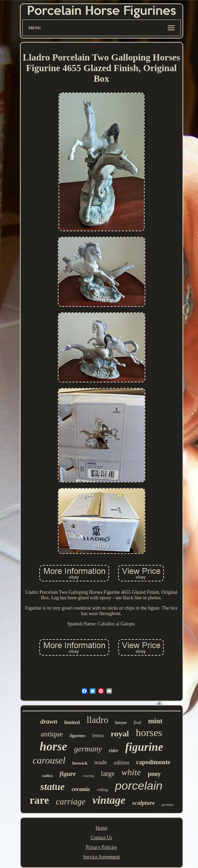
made (101, 762)
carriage (71, 802)
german (167, 804)
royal (120, 734)
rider (114, 751)
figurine (144, 747)
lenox (98, 735)
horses (149, 732)
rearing (89, 776)
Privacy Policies (101, 847)
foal (137, 722)
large (108, 774)
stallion (47, 776)
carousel (49, 760)
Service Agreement (101, 857)
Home (101, 828)
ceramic (81, 789)
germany (88, 749)
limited (72, 722)
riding (103, 789)
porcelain (139, 786)
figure (68, 774)
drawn (49, 721)
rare (39, 800)
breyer (121, 723)
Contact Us (101, 838)
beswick (80, 763)
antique (52, 734)
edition (122, 763)
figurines (78, 736)
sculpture (143, 803)
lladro (98, 720)
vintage (109, 800)
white (131, 772)
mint (155, 721)
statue (53, 787)
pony (154, 774)
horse (53, 747)
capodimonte (153, 762)
